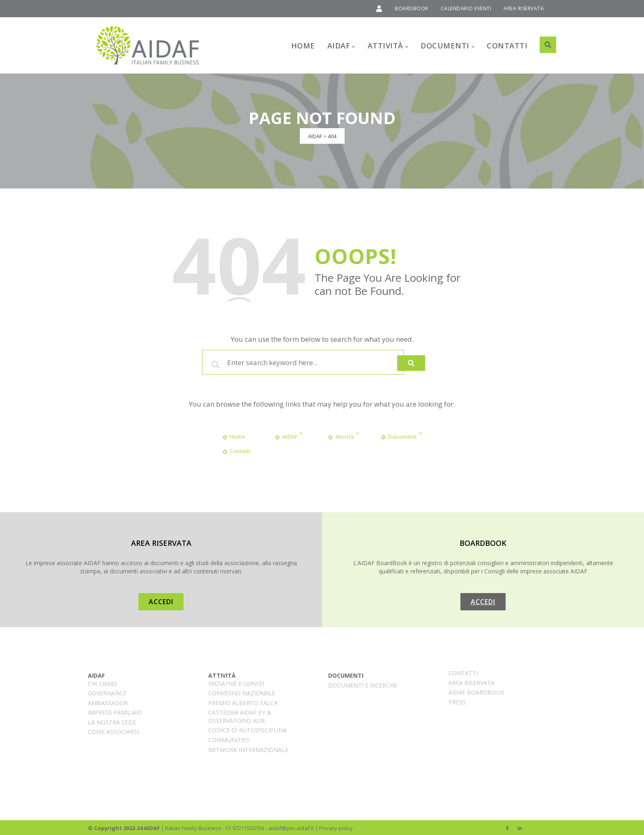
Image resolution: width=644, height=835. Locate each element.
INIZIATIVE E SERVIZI (236, 682)
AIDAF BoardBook (476, 691)
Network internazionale (248, 749)
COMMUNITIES (229, 739)
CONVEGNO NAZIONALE (242, 692)
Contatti (463, 672)
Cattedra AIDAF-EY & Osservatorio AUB (240, 715)
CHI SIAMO (103, 682)
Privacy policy (336, 827)
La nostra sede (112, 721)
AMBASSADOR (108, 702)
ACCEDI (161, 600)
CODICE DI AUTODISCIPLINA (247, 729)
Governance (107, 692)
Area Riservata (471, 682)
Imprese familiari (115, 711)
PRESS (457, 701)
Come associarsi (113, 731)
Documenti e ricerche (363, 684)
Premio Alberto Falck (243, 702)
